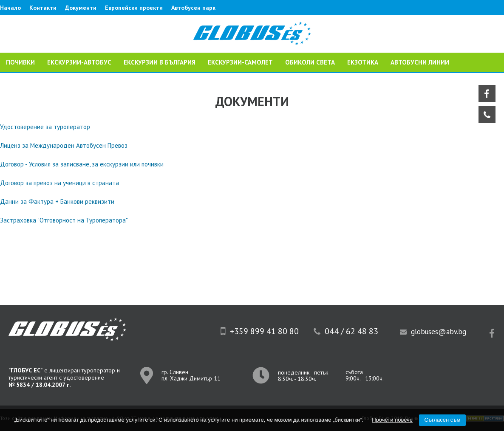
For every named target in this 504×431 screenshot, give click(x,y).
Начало (10, 8)
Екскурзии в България (160, 62)
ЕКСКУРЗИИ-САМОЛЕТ (240, 62)
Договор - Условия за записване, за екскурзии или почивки (82, 164)
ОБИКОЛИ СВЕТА (310, 62)
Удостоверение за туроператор (45, 127)
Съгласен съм (443, 420)
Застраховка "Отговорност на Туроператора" (64, 220)
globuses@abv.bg (439, 332)
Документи (81, 8)
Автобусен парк (193, 8)
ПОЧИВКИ (20, 62)
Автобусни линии (420, 62)
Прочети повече (392, 420)
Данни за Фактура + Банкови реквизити (57, 201)
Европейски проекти (134, 8)
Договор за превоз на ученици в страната (59, 183)
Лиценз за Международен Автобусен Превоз (64, 145)
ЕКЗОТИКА (363, 62)
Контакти (43, 8)
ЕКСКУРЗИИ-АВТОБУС (79, 62)
